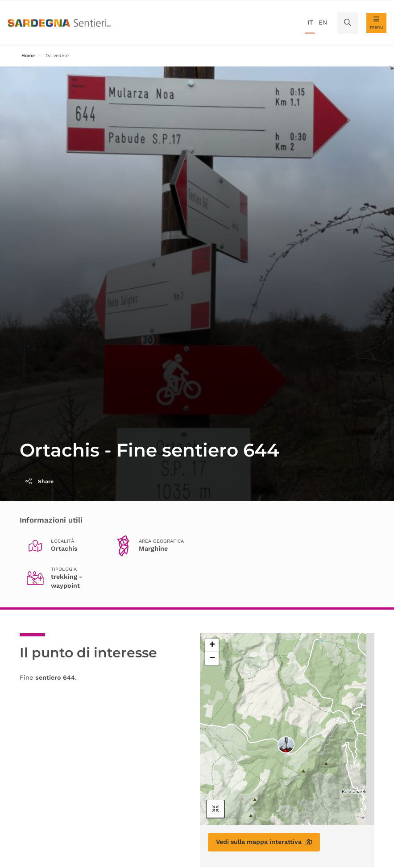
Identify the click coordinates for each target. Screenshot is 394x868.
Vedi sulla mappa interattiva (264, 842)
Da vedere (57, 56)
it (310, 22)
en (323, 22)
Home (28, 56)
